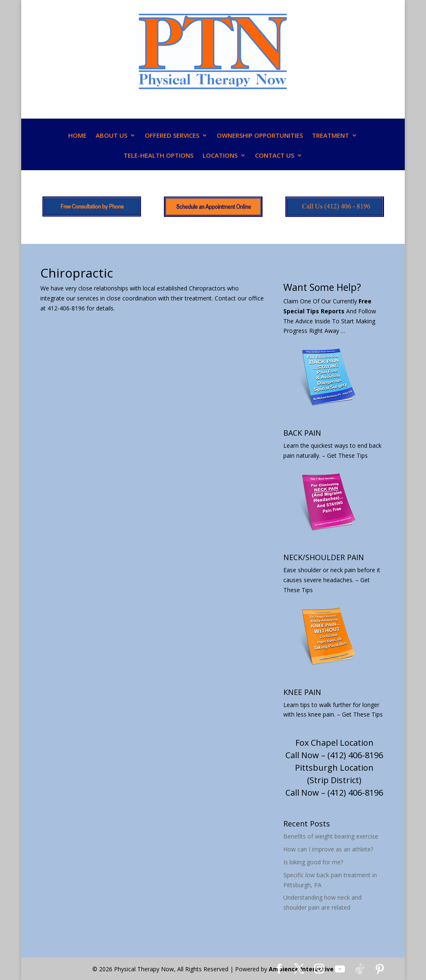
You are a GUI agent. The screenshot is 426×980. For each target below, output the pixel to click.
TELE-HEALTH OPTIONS (159, 156)
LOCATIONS (220, 156)
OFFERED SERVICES (172, 136)
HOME (77, 136)
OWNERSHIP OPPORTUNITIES (260, 136)
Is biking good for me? (313, 862)
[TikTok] (360, 969)
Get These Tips (347, 455)
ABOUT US (111, 136)
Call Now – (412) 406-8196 (334, 755)
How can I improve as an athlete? (328, 849)
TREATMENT (331, 136)
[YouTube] (340, 969)
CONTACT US (275, 156)
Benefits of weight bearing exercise (331, 836)
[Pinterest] (380, 969)
